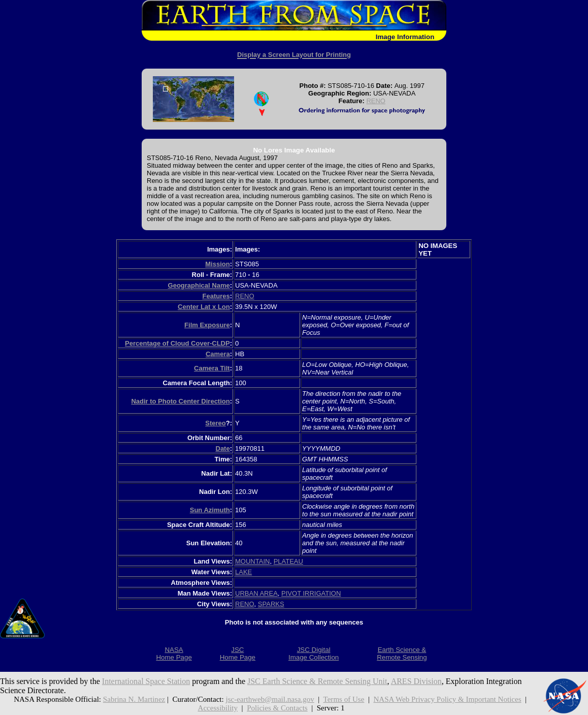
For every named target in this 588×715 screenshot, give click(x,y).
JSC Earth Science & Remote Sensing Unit (317, 681)
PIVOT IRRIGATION (311, 593)
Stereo (215, 423)
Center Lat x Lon (204, 307)
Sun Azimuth (210, 510)
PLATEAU (288, 561)
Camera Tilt (212, 368)
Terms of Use (344, 699)
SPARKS (271, 604)
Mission (217, 264)
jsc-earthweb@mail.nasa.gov (270, 699)
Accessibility (218, 708)
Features (216, 296)
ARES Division (416, 681)
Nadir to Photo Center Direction (180, 401)
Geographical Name (199, 285)
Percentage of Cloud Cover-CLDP (177, 343)
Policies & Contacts (277, 708)
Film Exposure (207, 325)
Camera (218, 354)
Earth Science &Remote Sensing (402, 654)
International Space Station (146, 681)
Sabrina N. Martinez (134, 699)
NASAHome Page (174, 654)
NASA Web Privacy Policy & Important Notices (447, 699)
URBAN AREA (256, 593)
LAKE (243, 572)
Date (223, 448)
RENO (376, 101)
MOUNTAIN (252, 561)
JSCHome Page (238, 654)
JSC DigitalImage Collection (314, 654)
